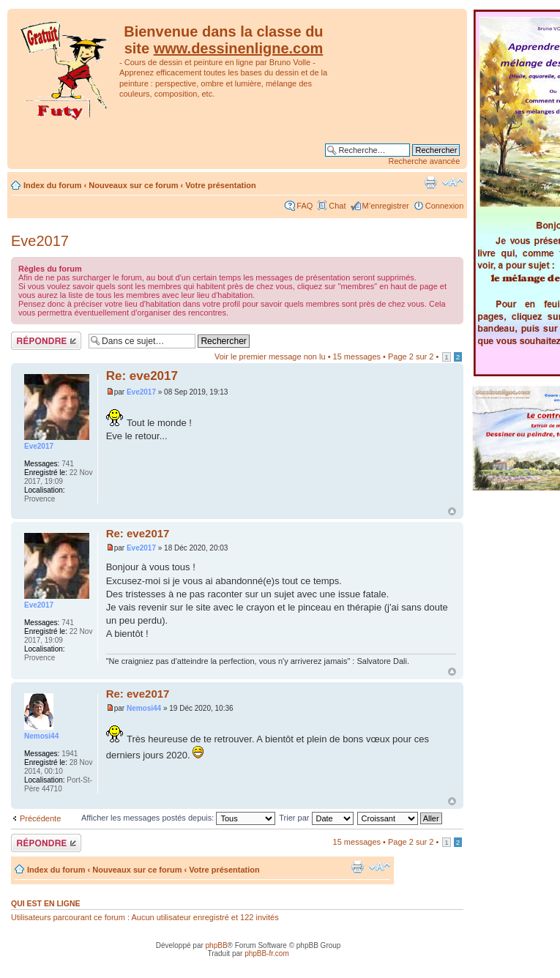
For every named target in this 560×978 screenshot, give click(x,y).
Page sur (411, 357)
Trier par (316, 818)
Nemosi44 (144, 708)
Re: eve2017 (142, 376)
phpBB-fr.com (267, 953)
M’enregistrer (386, 206)
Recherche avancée (425, 161)
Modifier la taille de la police (453, 182)
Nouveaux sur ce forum (133, 185)
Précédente (40, 818)
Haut (452, 511)
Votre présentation (220, 185)
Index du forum (52, 185)
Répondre (46, 341)
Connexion (445, 206)
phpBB (217, 945)
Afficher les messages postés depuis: (178, 818)
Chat (337, 206)
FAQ (305, 206)
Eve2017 (40, 241)
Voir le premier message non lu (270, 357)
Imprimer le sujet (430, 182)
